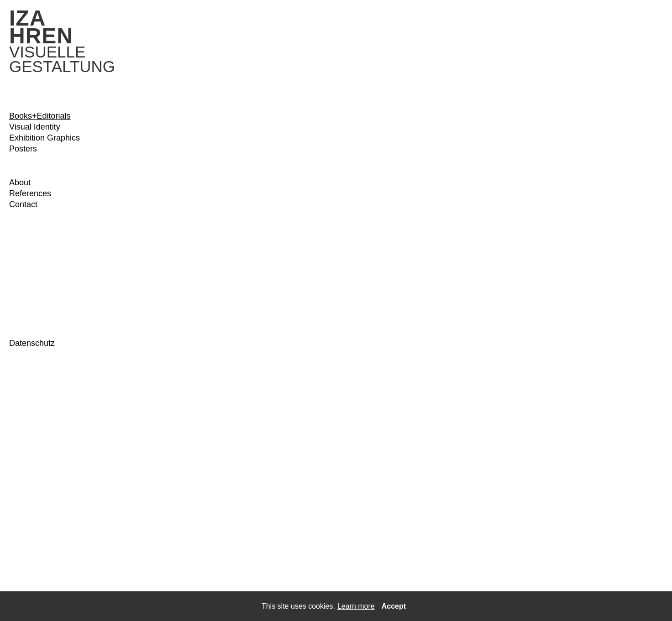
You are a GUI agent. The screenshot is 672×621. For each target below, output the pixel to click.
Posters (23, 149)
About (20, 183)
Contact (23, 204)
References (30, 193)
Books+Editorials (40, 116)
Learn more (356, 606)
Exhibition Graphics (45, 138)
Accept (394, 606)
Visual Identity (35, 127)
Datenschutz (32, 343)
